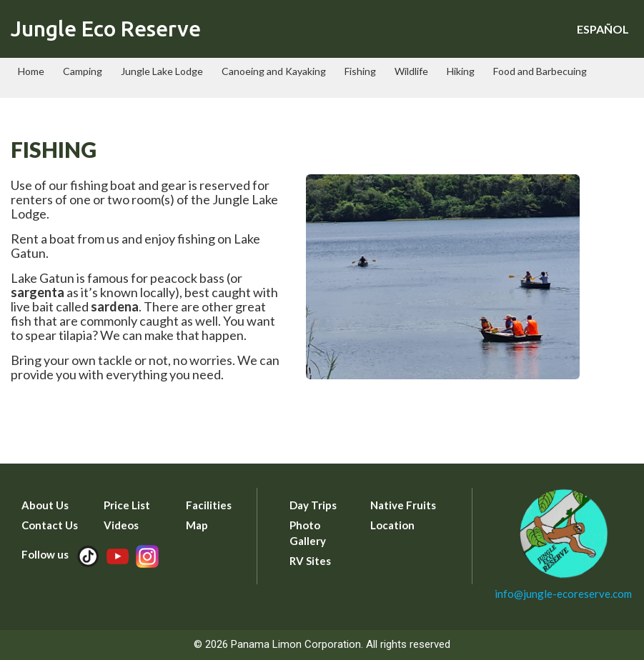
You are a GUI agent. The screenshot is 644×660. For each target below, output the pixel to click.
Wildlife (411, 71)
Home (31, 71)
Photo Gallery (308, 533)
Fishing (360, 71)
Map (197, 525)
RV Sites (310, 561)
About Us (45, 505)
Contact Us (50, 525)
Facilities (209, 505)
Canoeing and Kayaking (274, 71)
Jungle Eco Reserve (106, 29)
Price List (127, 505)
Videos (121, 525)
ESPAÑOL (603, 29)
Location (392, 525)
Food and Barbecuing (540, 71)
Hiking (461, 71)
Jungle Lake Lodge (162, 71)
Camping (83, 71)
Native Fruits (403, 505)
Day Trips (313, 505)
